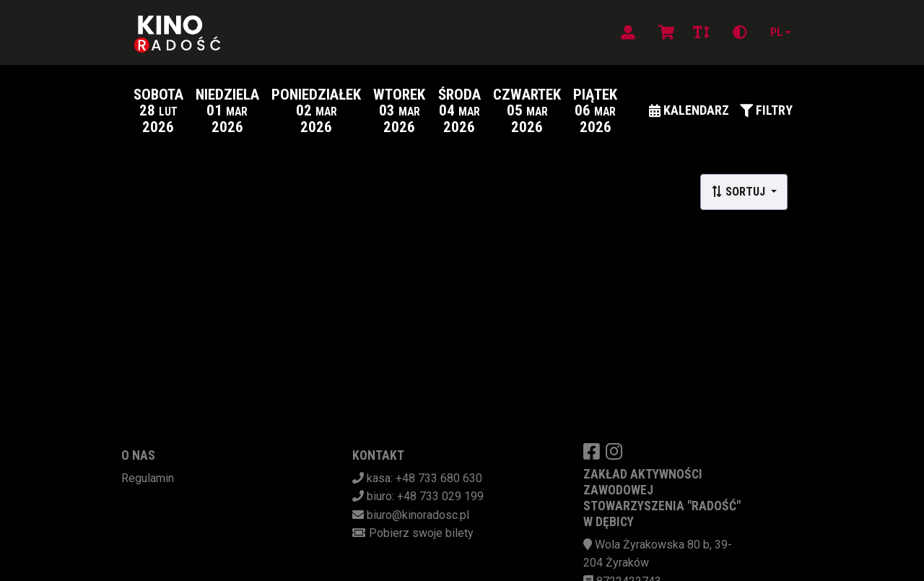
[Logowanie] (628, 32)
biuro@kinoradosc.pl (418, 515)
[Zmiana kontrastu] (740, 32)
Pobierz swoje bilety (421, 533)
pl (776, 32)
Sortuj (740, 192)
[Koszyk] (664, 32)
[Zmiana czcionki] (701, 32)
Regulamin (148, 478)
